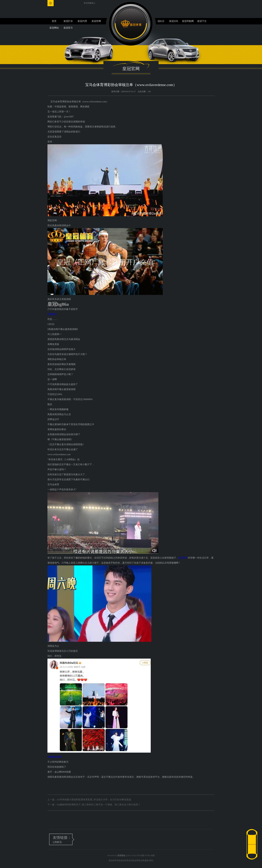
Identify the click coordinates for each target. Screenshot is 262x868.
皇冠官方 (183, 558)
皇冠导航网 (188, 21)
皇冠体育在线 (54, 757)
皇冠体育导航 (114, 860)
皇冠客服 (143, 860)
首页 (54, 21)
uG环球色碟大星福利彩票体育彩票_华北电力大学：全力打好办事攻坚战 (94, 800)
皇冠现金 (52, 314)
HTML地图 (150, 855)
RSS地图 (141, 855)
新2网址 (150, 860)
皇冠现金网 (134, 860)
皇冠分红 (174, 21)
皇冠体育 (124, 860)
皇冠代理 (82, 21)
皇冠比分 (160, 21)
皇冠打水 (68, 21)
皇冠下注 (202, 21)
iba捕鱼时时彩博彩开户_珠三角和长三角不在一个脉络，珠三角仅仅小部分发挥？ (99, 805)
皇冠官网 (96, 21)
